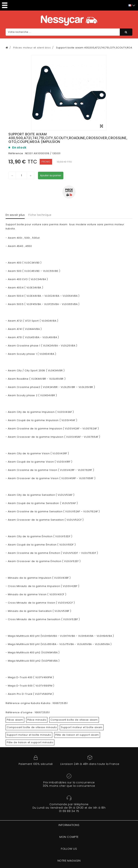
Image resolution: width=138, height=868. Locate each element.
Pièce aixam (15, 720)
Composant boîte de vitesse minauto (32, 727)
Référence (16, 153)
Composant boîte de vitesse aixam (74, 720)
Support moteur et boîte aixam (82, 727)
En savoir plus (15, 215)
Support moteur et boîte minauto (29, 735)
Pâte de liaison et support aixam (77, 735)
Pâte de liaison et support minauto (30, 742)
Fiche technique (40, 215)
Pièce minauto (37, 720)
